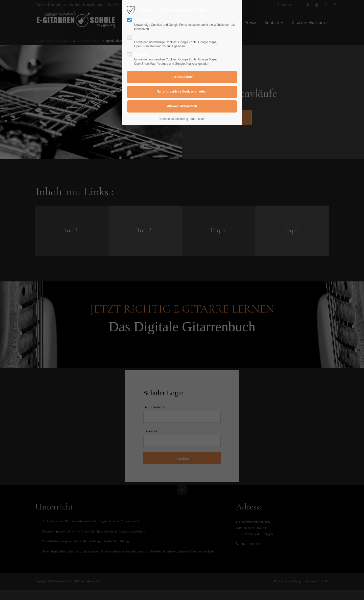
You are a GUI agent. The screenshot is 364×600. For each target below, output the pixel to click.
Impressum (198, 119)
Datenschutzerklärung (173, 119)
